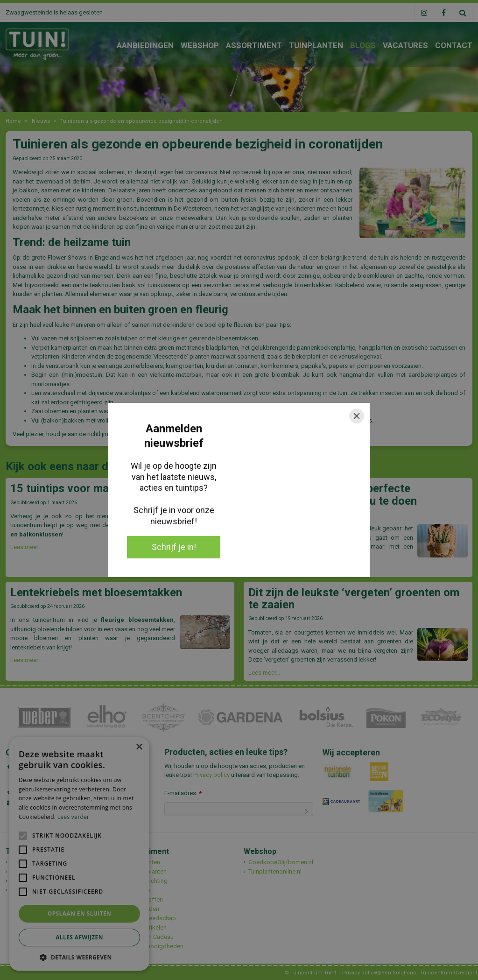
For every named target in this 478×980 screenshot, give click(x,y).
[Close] (357, 416)
